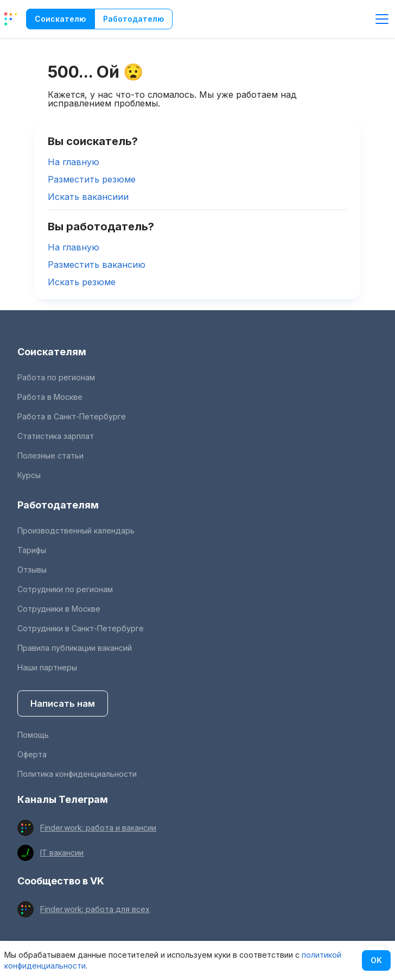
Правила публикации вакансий (75, 648)
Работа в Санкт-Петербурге (72, 416)
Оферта (32, 754)
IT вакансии (62, 853)
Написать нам (63, 703)
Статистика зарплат (56, 436)
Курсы (29, 475)
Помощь (33, 735)
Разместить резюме (92, 179)
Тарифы (32, 550)
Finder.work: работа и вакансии (98, 828)
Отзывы (32, 570)
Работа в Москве (50, 397)
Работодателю (133, 19)
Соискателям (52, 352)
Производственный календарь (76, 530)
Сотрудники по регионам (65, 589)
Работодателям (58, 505)
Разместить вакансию (97, 265)
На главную (74, 162)
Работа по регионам (56, 377)
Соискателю (60, 19)
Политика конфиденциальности (77, 774)
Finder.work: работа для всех (95, 909)
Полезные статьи (50, 456)
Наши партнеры (47, 667)
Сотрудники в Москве (59, 609)
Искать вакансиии (88, 197)
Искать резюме (82, 282)
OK (376, 960)
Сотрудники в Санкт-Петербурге (81, 628)
